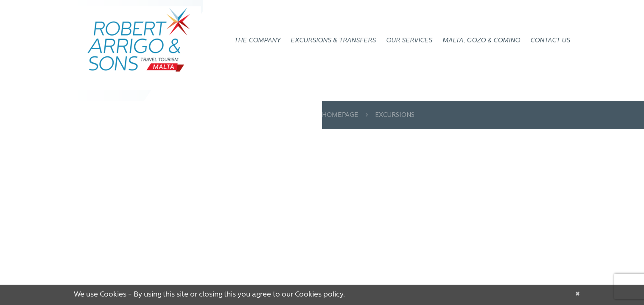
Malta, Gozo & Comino (481, 41)
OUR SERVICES (409, 41)
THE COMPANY (257, 41)
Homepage (340, 115)
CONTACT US (550, 41)
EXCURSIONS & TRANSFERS (333, 41)
